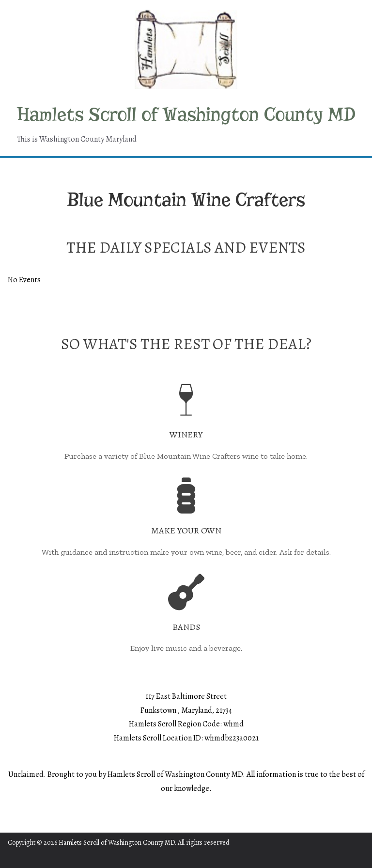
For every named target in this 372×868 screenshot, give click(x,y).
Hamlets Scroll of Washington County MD (186, 114)
